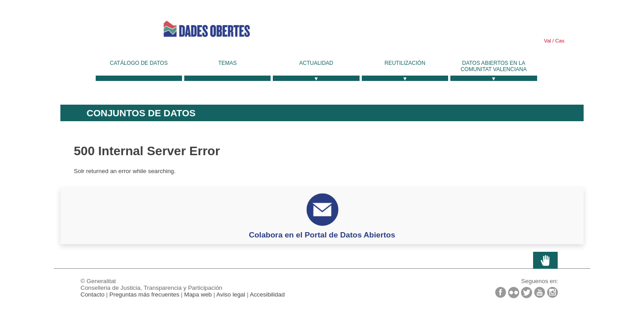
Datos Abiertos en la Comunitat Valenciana (494, 66)
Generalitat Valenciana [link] (101, 29)
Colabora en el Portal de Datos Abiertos (322, 235)
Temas (227, 63)
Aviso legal (231, 294)
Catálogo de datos (139, 63)
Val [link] (547, 41)
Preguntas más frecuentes (144, 294)
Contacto (93, 294)
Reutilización (405, 63)
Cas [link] (559, 41)
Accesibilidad (267, 294)
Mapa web (198, 294)
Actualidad (316, 63)
